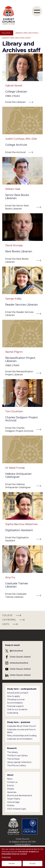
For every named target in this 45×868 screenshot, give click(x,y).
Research (12, 748)
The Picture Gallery (17, 765)
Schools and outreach (18, 693)
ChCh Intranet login (17, 809)
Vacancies (12, 792)
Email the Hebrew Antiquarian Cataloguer (18, 486)
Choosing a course (16, 699)
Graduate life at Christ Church (21, 726)
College (6, 33)
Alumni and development (19, 796)
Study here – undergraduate (22, 689)
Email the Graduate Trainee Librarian (16, 595)
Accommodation (15, 703)
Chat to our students (17, 709)
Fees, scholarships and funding (22, 736)
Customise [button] (6, 857)
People (11, 789)
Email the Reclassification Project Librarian (19, 373)
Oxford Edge (13, 802)
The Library (12, 752)
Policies (11, 805)
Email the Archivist (15, 152)
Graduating (13, 713)
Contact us (12, 782)
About (10, 775)
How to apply (13, 696)
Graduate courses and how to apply (21, 731)
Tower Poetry (14, 799)
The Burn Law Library (17, 756)
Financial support (15, 706)
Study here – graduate (19, 722)
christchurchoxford (19, 663)
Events (10, 786)
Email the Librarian (16, 102)
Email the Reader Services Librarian (19, 314)
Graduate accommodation (20, 739)
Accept (33, 864)
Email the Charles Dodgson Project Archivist (19, 429)
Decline (12, 864)
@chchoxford (16, 651)
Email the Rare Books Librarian (17, 260)
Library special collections (19, 762)
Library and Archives (26, 33)
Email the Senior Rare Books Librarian (17, 207)
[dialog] (22, 857)
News (10, 779)
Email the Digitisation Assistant (17, 539)
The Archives (13, 759)
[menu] (37, 11)
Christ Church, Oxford (20, 657)
